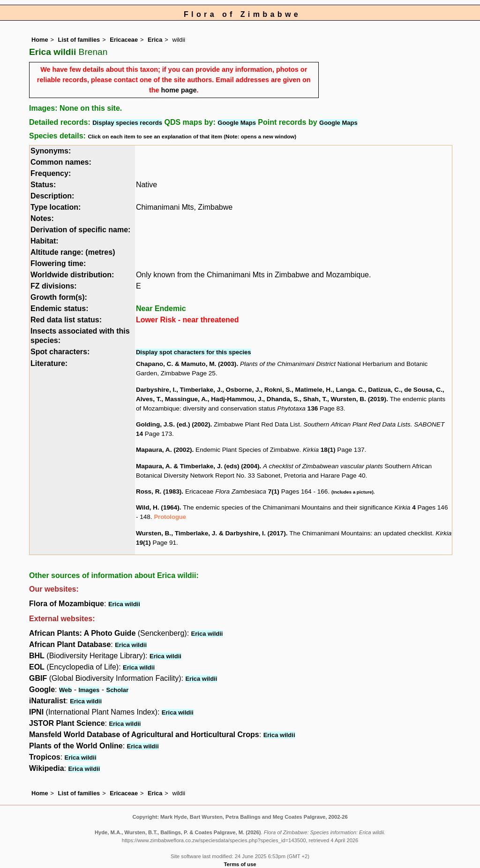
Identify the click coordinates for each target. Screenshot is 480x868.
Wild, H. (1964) (158, 507)
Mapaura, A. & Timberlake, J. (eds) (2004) (198, 466)
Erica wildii (124, 604)
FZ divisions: (54, 286)
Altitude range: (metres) (73, 252)
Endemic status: (60, 308)
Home (40, 40)
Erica (155, 40)
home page (179, 90)
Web (65, 690)
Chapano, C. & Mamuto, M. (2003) (186, 364)
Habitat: (45, 241)
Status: (43, 185)
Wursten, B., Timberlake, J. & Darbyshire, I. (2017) (211, 533)
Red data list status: (66, 320)
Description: (52, 196)
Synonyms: (51, 151)
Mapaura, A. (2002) (164, 450)
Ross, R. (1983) (159, 491)
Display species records (127, 123)
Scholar (117, 690)
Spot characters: (60, 352)
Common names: (61, 162)
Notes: (42, 218)
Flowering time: (58, 263)
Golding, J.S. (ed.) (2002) (173, 424)
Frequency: (51, 173)
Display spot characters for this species (194, 352)
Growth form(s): (59, 297)
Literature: (49, 363)
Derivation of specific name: (80, 230)
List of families (79, 40)
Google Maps (237, 123)
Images (89, 690)
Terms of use (240, 864)
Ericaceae (124, 40)
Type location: (56, 207)
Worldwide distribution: (72, 275)
